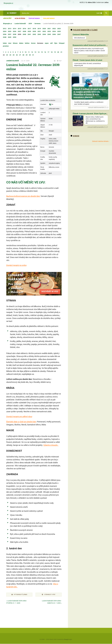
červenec (38, 24)
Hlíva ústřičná (20, 18)
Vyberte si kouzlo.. (51, 445)
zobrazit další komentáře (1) (97, 41)
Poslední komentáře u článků (84, 30)
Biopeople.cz (8, 3)
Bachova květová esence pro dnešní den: (23, 196)
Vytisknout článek (19, 595)
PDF (59, 61)
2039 (30, 24)
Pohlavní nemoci (49, 18)
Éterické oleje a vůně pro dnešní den (21, 422)
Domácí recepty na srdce (16, 265)
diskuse (75, 136)
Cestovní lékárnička (81, 34)
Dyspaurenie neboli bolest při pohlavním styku (92, 45)
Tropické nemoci (34, 18)
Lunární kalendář (20, 24)
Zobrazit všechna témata (100, 141)
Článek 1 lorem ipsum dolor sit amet (87, 60)
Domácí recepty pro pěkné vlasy (19, 417)
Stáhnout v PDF (49, 595)
